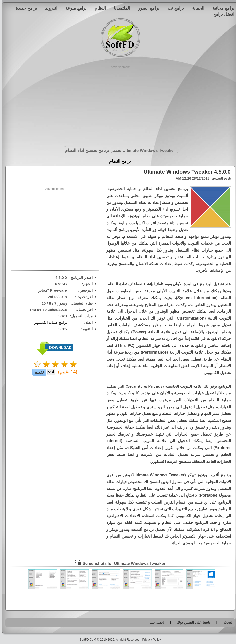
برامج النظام (118, 161)
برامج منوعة (74, 8)
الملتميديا (120, 8)
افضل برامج (222, 14)
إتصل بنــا (154, 622)
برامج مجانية (221, 8)
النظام (98, 8)
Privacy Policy (149, 640)
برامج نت (173, 8)
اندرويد (49, 8)
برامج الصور (147, 8)
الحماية (196, 8)
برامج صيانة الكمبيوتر (48, 322)
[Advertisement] (118, 104)
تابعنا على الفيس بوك (191, 622)
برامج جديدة (24, 8)
